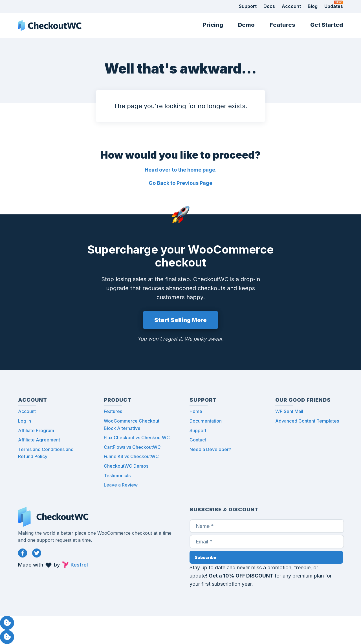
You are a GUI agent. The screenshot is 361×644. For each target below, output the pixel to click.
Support (248, 6)
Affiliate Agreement (39, 440)
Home (196, 411)
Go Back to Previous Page (180, 183)
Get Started (327, 25)
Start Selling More (180, 320)
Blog (313, 6)
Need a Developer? (210, 449)
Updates (334, 6)
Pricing (213, 25)
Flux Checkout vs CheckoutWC (137, 438)
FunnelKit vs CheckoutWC (131, 456)
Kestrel (79, 565)
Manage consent (7, 623)
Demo (246, 25)
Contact (198, 440)
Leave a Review (121, 485)
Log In (25, 421)
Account (291, 6)
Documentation (206, 421)
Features (282, 25)
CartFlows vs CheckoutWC (132, 447)
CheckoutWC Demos (126, 466)
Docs (269, 6)
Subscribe (205, 557)
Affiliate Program (36, 430)
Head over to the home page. (181, 170)
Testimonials (117, 476)
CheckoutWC (50, 26)
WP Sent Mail (289, 411)
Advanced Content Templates (307, 421)
